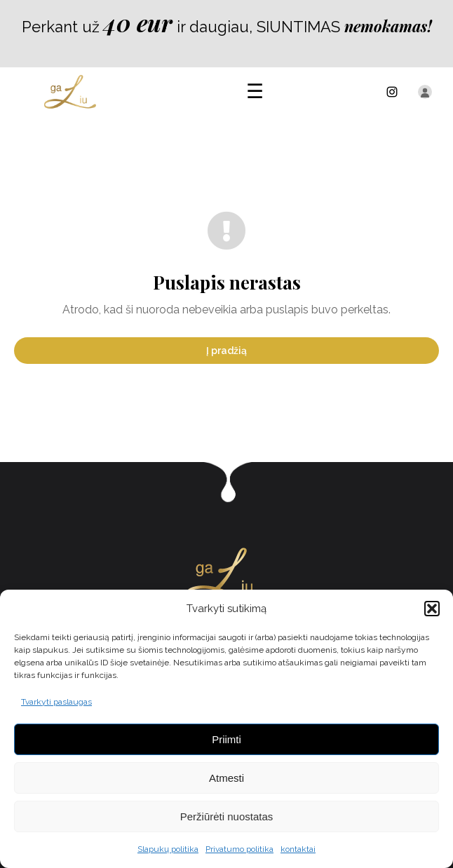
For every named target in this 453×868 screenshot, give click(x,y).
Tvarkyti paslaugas (56, 702)
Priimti (226, 739)
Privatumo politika (239, 849)
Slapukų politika (168, 849)
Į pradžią (226, 351)
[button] (432, 609)
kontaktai (298, 849)
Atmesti (226, 778)
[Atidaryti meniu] (255, 92)
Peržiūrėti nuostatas (227, 816)
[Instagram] (392, 92)
